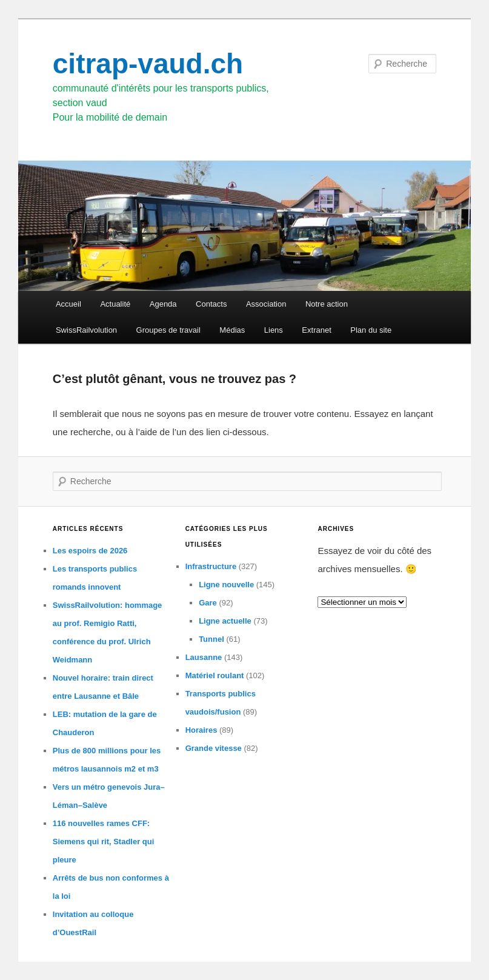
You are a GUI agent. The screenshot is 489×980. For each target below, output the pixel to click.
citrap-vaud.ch (148, 64)
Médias (232, 330)
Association (266, 304)
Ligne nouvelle (226, 585)
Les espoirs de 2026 (90, 551)
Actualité (115, 304)
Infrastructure (211, 566)
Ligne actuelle (225, 621)
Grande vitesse (214, 748)
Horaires (201, 730)
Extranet (316, 330)
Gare (208, 603)
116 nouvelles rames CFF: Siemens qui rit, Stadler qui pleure (104, 842)
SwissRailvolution (86, 330)
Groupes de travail (168, 330)
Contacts (211, 304)
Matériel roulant (215, 675)
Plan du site (371, 330)
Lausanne (204, 657)
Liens (274, 330)
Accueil (68, 304)
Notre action (327, 304)
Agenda (163, 304)
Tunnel (211, 639)
